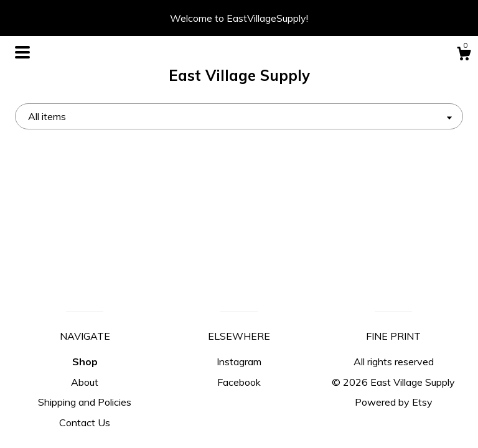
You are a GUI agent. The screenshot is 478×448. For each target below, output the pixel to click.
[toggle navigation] (22, 52)
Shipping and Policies (85, 402)
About (85, 382)
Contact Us (85, 422)
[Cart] (464, 55)
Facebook (239, 382)
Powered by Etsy (394, 402)
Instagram (239, 362)
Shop (85, 362)
